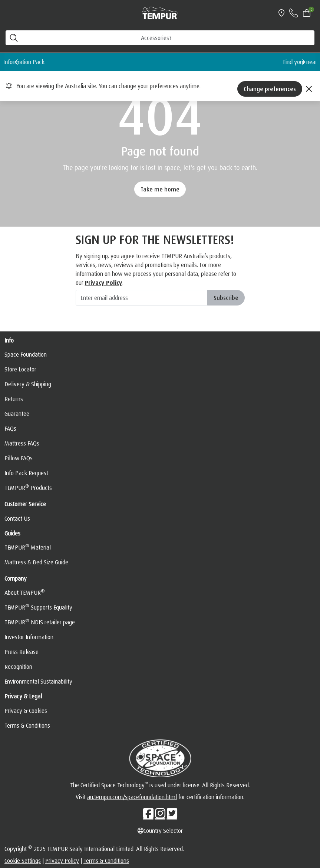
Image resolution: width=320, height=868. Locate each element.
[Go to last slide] (18, 62)
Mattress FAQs (22, 443)
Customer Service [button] (25, 504)
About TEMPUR (25, 592)
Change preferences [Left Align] (270, 89)
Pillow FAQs (19, 458)
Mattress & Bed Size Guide (36, 562)
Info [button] (9, 340)
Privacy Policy (62, 861)
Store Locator (20, 369)
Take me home (160, 189)
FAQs (10, 428)
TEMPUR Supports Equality (38, 607)
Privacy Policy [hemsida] (104, 283)
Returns (14, 399)
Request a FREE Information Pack (143, 62)
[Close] (309, 89)
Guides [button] (12, 533)
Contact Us (17, 518)
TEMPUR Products (28, 487)
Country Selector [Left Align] (160, 831)
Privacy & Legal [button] (23, 696)
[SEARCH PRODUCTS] (160, 38)
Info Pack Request (26, 473)
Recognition (18, 667)
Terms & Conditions (27, 725)
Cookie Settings (23, 861)
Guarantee (17, 414)
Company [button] (16, 578)
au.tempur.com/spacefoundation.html (132, 797)
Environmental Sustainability (38, 681)
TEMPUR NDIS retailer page (40, 622)
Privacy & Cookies (26, 711)
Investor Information (29, 637)
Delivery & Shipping (28, 384)
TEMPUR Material (28, 547)
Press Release (22, 652)
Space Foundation (26, 354)
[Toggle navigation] (9, 13)
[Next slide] (302, 62)
